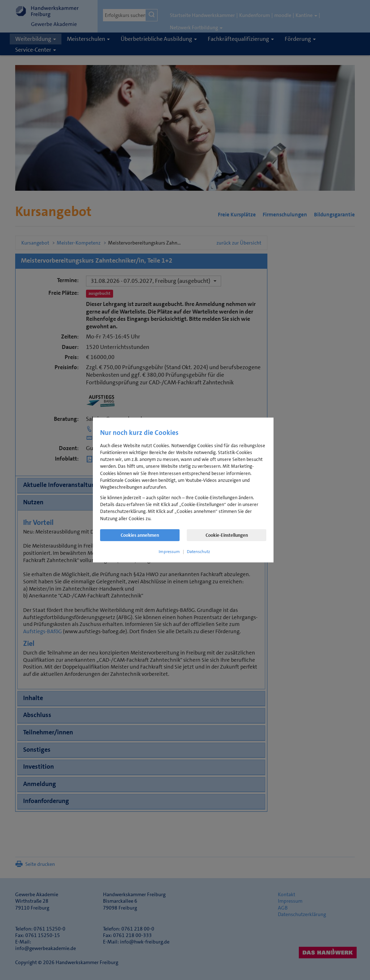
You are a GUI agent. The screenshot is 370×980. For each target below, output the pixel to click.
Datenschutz (198, 552)
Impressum (169, 552)
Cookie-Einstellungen (227, 535)
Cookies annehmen (140, 535)
